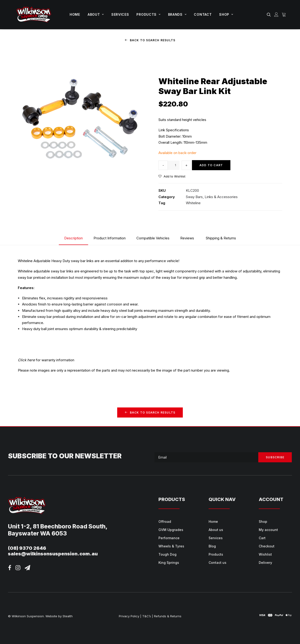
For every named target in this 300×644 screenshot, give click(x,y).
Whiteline (193, 203)
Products (148, 14)
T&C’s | (148, 616)
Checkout (267, 546)
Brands (177, 14)
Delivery (265, 562)
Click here (26, 360)
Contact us (217, 562)
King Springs (169, 562)
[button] (270, 15)
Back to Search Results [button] (150, 40)
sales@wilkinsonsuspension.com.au (53, 554)
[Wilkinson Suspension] (34, 15)
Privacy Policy (129, 616)
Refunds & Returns (168, 616)
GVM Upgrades (171, 529)
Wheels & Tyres (171, 546)
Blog (212, 546)
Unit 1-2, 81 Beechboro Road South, (58, 526)
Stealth (68, 616)
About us (216, 529)
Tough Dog (167, 554)
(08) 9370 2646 (27, 548)
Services (120, 14)
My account (268, 529)
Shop (226, 14)
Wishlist (265, 554)
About (96, 14)
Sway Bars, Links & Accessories (212, 197)
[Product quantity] (174, 165)
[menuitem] (75, 15)
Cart (262, 538)
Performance (169, 538)
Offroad (165, 521)
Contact (203, 14)
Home (75, 14)
